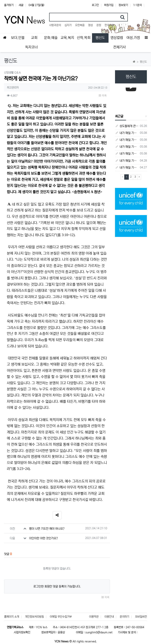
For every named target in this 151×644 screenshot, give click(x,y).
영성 (90, 25)
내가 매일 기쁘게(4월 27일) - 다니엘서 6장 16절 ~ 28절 (127, 168)
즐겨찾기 (9, 5)
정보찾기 (123, 5)
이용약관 (94, 617)
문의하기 (124, 617)
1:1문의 (137, 5)
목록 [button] (103, 96)
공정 (99, 25)
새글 (21, 5)
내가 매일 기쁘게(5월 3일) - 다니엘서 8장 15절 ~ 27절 (127, 154)
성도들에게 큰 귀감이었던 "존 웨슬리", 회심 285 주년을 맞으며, (127, 126)
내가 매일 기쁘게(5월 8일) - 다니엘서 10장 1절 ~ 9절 (127, 133)
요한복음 (80, 25)
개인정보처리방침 (34, 617)
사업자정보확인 (22, 632)
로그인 (95, 5)
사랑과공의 (55, 25)
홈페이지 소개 (12, 617)
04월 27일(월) (36, 5)
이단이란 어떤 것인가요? (43, 538)
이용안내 (109, 617)
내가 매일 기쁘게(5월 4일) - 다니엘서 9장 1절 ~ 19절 (127, 147)
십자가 (68, 25)
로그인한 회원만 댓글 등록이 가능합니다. (57, 586)
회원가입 (109, 5)
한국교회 (109, 25)
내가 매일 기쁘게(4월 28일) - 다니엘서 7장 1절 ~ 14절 (127, 161)
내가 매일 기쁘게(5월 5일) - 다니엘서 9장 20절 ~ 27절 (127, 140)
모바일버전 (141, 617)
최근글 (119, 116)
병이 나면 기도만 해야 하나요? (47, 529)
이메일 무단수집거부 (61, 617)
